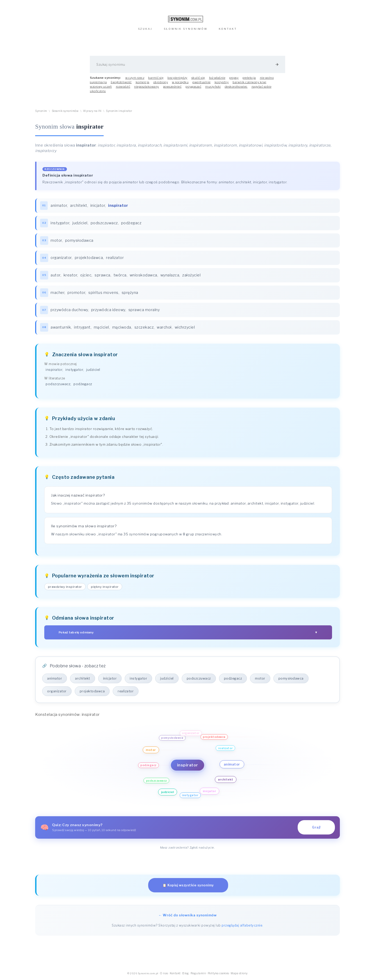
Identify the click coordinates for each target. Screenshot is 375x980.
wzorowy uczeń (101, 87)
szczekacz (144, 327)
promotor (76, 293)
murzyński (213, 87)
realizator (115, 258)
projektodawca (89, 258)
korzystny (222, 82)
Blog (186, 973)
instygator (60, 223)
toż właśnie (217, 78)
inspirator (54, 370)
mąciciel (101, 327)
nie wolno (267, 78)
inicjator (98, 205)
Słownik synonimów (65, 111)
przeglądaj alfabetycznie (242, 925)
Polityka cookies (218, 973)
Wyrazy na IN (92, 111)
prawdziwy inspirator (65, 587)
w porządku (180, 82)
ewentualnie (202, 82)
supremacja (98, 82)
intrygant (82, 327)
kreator (70, 275)
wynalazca (170, 275)
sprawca (102, 275)
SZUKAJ (145, 29)
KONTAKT (228, 29)
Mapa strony (239, 973)
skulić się (198, 78)
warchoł (164, 327)
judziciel (80, 223)
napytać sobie (262, 87)
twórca (120, 275)
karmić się (156, 78)
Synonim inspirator (119, 111)
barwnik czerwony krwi (249, 82)
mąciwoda (122, 327)
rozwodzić (123, 87)
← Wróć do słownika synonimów (187, 915)
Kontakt (175, 973)
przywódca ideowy (108, 310)
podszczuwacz (104, 223)
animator (59, 205)
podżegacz (131, 223)
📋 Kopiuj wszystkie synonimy (188, 885)
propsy (234, 78)
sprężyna (130, 293)
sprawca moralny (144, 310)
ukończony (98, 91)
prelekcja (249, 78)
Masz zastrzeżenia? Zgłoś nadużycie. (188, 848)
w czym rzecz (135, 78)
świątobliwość (121, 82)
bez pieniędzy (177, 78)
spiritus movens (103, 293)
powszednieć (172, 87)
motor (56, 240)
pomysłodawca (79, 240)
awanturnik (61, 327)
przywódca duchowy (69, 310)
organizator (61, 258)
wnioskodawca (143, 275)
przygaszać (193, 87)
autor (55, 275)
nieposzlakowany (147, 87)
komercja (143, 82)
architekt (79, 205)
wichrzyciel (185, 327)
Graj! (316, 827)
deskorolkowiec (236, 87)
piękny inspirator (105, 587)
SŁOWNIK (186, 29)
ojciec (86, 275)
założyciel (191, 275)
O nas (164, 973)
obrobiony (161, 82)
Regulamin (198, 973)
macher (57, 293)
